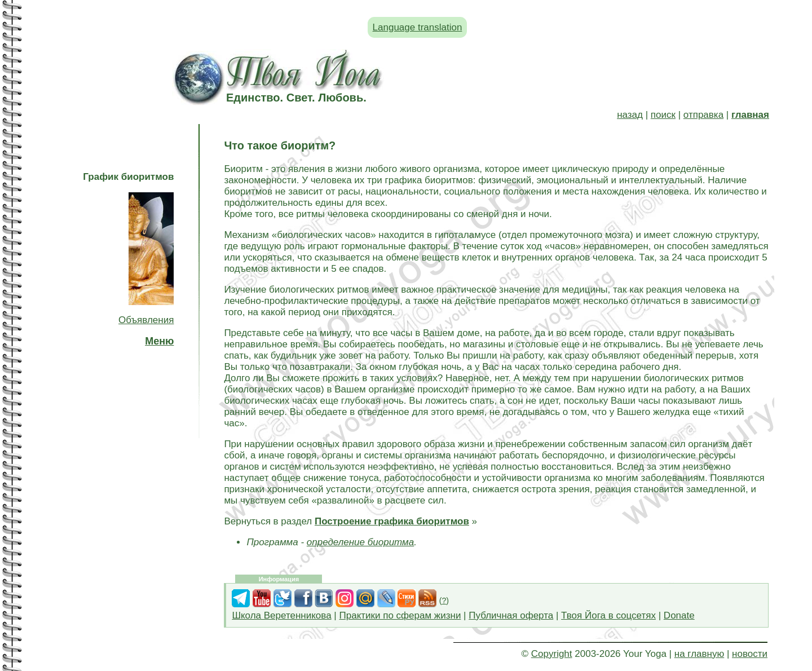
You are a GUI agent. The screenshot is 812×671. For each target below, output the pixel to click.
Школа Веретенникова (281, 615)
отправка (703, 115)
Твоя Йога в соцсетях (608, 615)
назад (630, 115)
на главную (699, 654)
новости (750, 654)
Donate (679, 615)
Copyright (552, 654)
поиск (663, 115)
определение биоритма (360, 542)
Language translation (418, 27)
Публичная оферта (511, 615)
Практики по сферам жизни (400, 615)
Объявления (146, 320)
